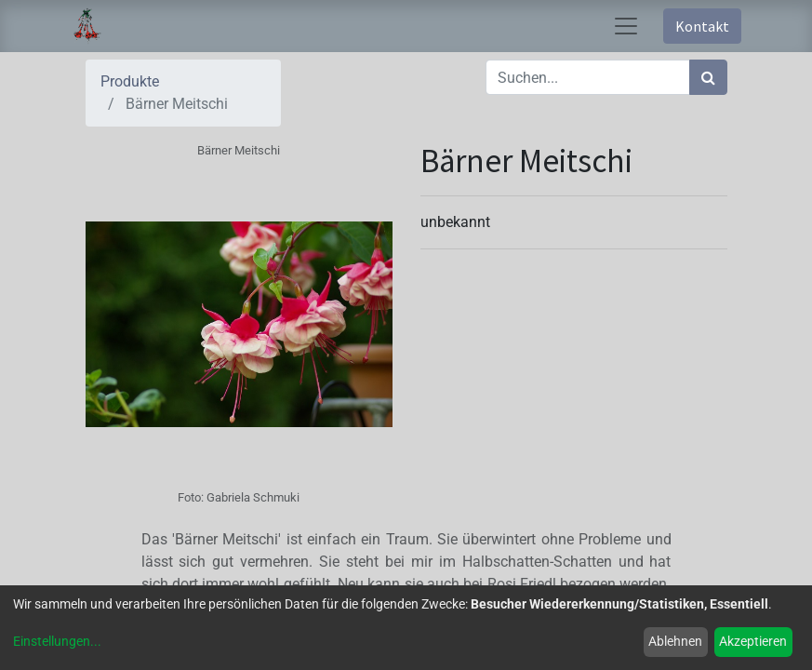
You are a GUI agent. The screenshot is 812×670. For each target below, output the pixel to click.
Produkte (130, 81)
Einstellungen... (57, 641)
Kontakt (702, 26)
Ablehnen (675, 641)
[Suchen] (708, 77)
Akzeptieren (753, 641)
